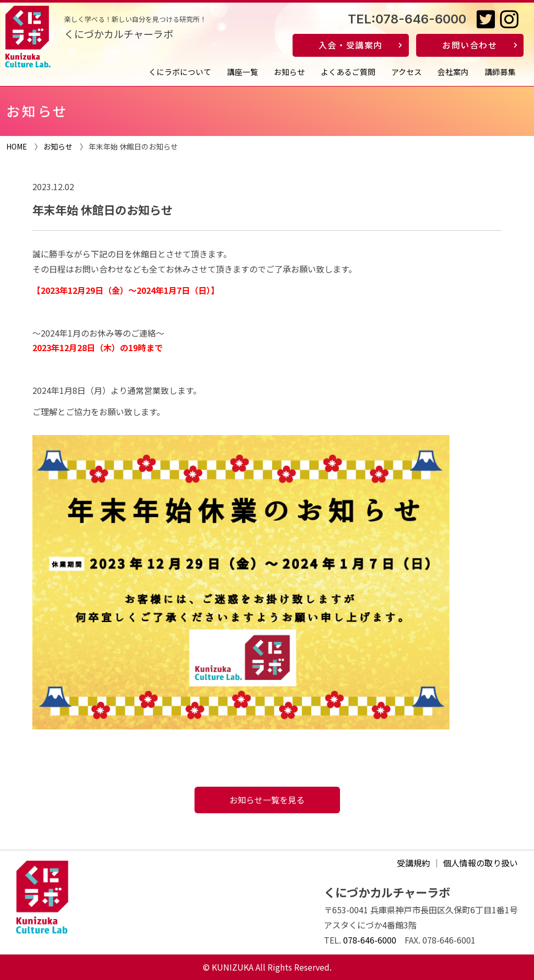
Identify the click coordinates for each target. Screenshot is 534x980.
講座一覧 (242, 72)
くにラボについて (180, 72)
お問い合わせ (470, 45)
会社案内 (453, 72)
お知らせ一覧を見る (267, 800)
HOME (17, 146)
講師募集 (500, 72)
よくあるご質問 (348, 72)
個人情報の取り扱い (480, 863)
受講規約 (414, 863)
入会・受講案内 (351, 45)
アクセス (406, 72)
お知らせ (289, 72)
